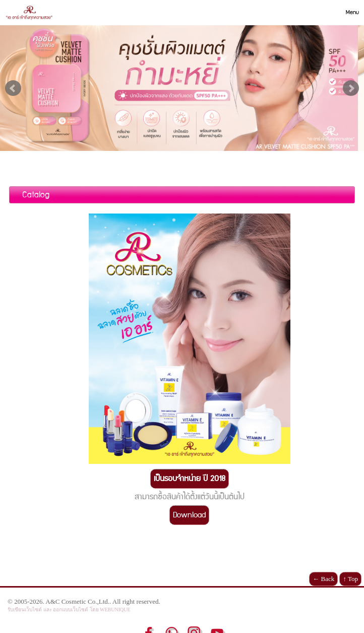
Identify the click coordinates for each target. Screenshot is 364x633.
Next (351, 88)
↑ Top (350, 579)
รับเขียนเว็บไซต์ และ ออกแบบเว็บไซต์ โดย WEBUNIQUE (69, 610)
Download (189, 515)
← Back (323, 579)
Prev (13, 88)
